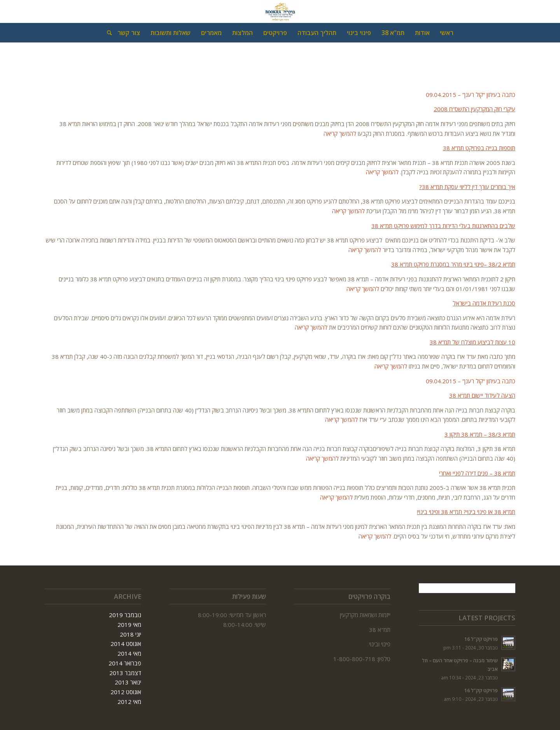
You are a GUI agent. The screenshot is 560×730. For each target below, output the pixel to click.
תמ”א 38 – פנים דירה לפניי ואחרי (477, 473)
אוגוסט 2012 (126, 692)
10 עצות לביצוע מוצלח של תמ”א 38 (472, 342)
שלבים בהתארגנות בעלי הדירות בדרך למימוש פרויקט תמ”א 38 (443, 226)
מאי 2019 (129, 625)
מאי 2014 (129, 653)
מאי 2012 (129, 702)
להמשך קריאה (341, 133)
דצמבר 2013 (125, 673)
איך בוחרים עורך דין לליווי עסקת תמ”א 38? (467, 187)
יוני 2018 (130, 634)
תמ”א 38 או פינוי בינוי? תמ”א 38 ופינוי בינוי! (466, 512)
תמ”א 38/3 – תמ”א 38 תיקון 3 (480, 434)
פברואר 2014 (125, 663)
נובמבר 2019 (125, 615)
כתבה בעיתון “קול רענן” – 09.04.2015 (471, 95)
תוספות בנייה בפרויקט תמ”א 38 (479, 148)
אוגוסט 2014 (126, 644)
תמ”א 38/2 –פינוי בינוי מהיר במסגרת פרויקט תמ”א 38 (453, 264)
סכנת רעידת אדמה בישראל (484, 303)
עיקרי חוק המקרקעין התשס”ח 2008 (474, 109)
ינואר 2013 (128, 682)
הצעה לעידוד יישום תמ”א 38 (482, 395)
